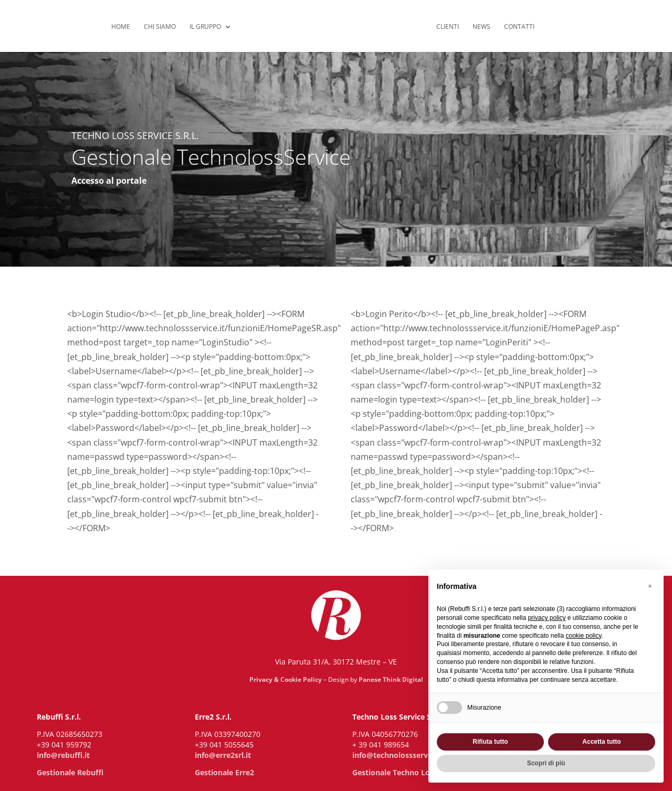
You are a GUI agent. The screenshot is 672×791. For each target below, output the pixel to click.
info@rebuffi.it (63, 755)
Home (121, 27)
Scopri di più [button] (546, 763)
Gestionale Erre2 (224, 772)
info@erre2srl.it (223, 755)
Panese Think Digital (391, 679)
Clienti (448, 27)
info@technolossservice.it (399, 755)
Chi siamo (160, 27)
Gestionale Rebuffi (70, 772)
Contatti (519, 27)
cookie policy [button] (583, 636)
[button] (650, 586)
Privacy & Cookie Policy (286, 679)
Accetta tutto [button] (601, 742)
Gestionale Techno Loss (395, 772)
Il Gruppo (205, 27)
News (481, 27)
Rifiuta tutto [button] (490, 742)
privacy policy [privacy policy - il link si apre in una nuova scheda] (547, 618)
